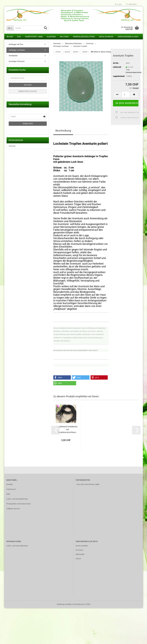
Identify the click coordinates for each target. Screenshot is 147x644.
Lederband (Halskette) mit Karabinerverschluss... (67, 429)
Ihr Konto (79, 550)
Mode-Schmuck (106, 37)
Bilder (10, 37)
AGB (8, 494)
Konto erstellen (82, 546)
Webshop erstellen (64, 604)
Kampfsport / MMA (34, 37)
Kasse (78, 559)
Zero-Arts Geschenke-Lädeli (88, 484)
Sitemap (12, 146)
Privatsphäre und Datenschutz (19, 504)
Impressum (11, 489)
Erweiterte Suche (28, 91)
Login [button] (118, 4)
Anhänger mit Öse (16, 44)
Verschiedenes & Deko (128, 37)
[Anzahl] (126, 95)
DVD (19, 37)
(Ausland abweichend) (134, 72)
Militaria (64, 37)
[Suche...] (10, 28)
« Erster (58, 52)
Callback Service (13, 509)
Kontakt (10, 484)
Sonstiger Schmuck (17, 61)
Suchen (28, 85)
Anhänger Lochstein (17, 50)
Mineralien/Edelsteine (84, 37)
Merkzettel (131, 4)
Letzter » (85, 52)
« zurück (67, 52)
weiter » (76, 52)
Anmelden (28, 124)
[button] (117, 95)
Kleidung (51, 37)
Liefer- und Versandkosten (17, 499)
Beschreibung (63, 131)
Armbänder (13, 56)
